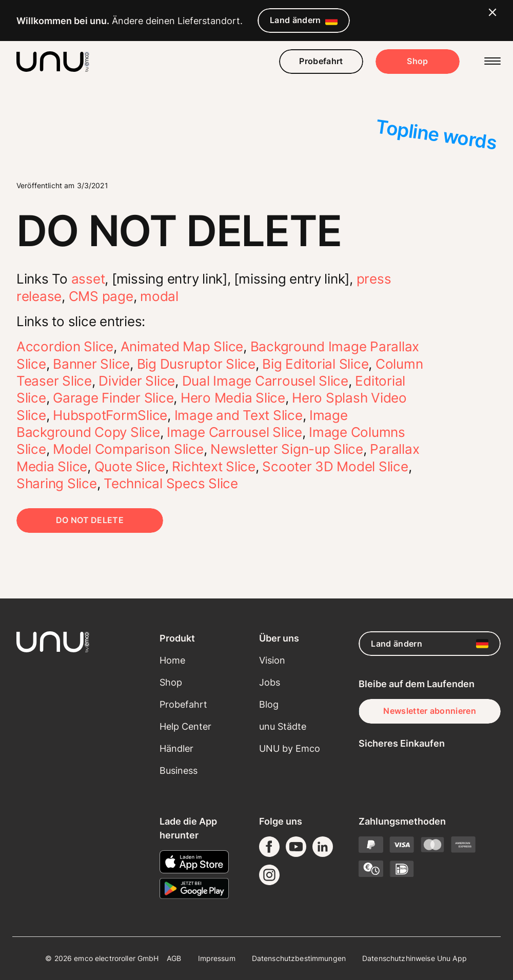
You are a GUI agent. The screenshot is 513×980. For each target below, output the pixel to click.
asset (88, 279)
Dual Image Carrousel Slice (265, 381)
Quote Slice (130, 466)
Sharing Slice (57, 483)
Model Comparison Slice (128, 449)
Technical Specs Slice (171, 483)
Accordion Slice (65, 346)
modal (159, 296)
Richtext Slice (213, 466)
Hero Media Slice (233, 398)
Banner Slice (91, 364)
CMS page (101, 296)
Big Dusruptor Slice (196, 364)
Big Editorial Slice (315, 364)
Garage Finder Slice (113, 398)
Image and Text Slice (239, 415)
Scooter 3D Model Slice (335, 466)
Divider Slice (137, 381)
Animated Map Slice (182, 346)
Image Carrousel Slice (234, 432)
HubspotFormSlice (110, 415)
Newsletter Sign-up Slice (287, 449)
